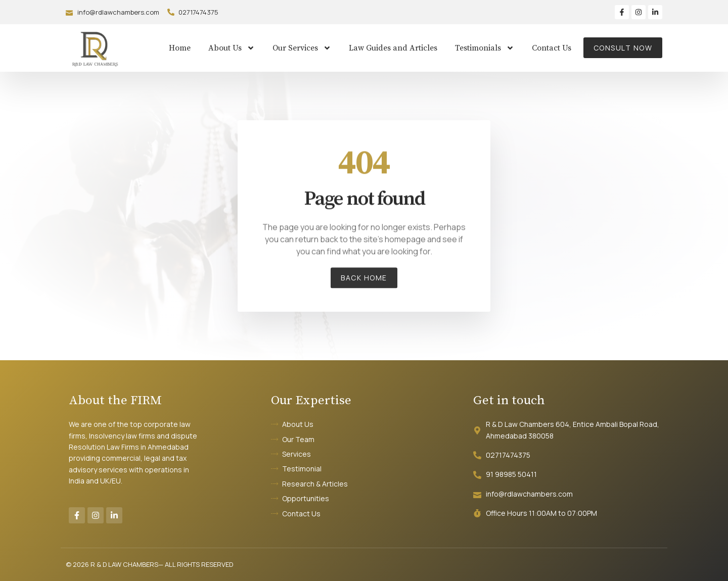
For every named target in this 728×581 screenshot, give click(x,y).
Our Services (302, 48)
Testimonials (485, 48)
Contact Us (552, 48)
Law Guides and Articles (393, 48)
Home (180, 48)
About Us (232, 48)
